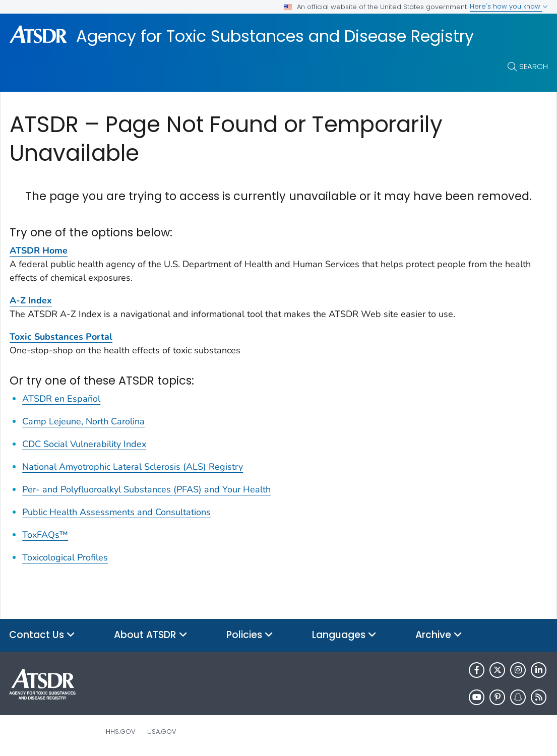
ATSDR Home (39, 250)
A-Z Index (31, 300)
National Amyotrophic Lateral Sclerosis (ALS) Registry (133, 467)
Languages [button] (344, 635)
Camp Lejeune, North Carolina (83, 421)
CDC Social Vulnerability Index (84, 444)
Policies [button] (250, 635)
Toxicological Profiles (65, 557)
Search (534, 66)
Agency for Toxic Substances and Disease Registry (275, 36)
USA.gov (162, 732)
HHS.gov (121, 732)
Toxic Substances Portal (61, 337)
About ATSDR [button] (151, 635)
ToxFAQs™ (45, 535)
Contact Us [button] (42, 635)
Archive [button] (439, 635)
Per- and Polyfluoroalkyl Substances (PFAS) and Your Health (146, 489)
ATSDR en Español (61, 399)
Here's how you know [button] (509, 6)
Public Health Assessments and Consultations (116, 512)
